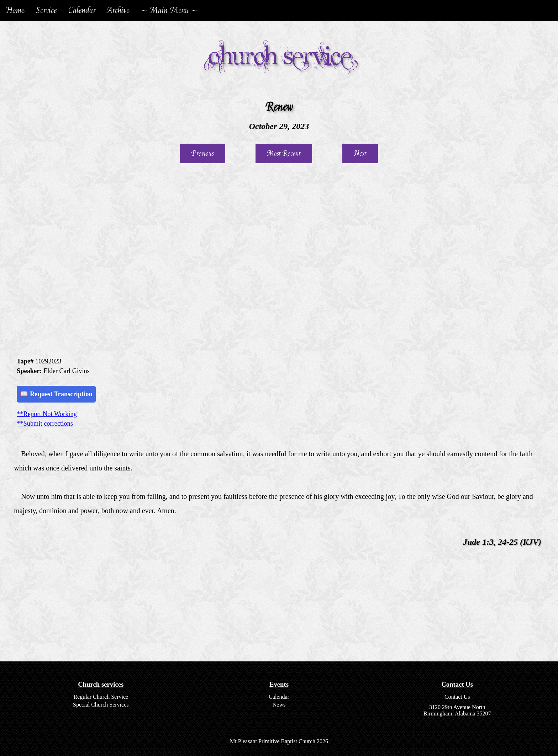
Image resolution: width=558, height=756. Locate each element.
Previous (203, 153)
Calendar (82, 10)
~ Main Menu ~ (169, 10)
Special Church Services (101, 705)
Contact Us (457, 697)
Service (46, 10)
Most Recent (284, 153)
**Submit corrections (45, 424)
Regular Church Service (101, 697)
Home (15, 10)
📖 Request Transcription (56, 394)
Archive (118, 10)
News (279, 705)
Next (360, 153)
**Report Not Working (47, 414)
